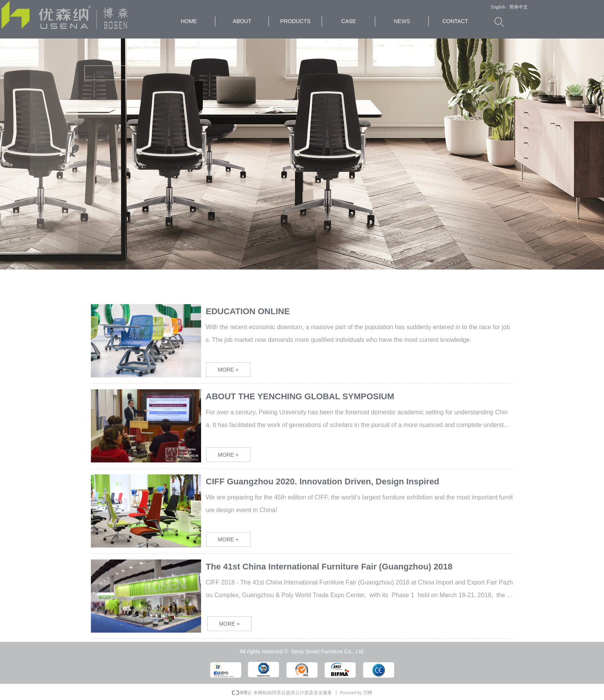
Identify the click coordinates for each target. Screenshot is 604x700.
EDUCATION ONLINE (248, 311)
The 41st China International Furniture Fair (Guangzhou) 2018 (329, 567)
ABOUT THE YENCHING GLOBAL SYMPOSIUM (300, 396)
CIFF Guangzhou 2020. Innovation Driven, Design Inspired (322, 481)
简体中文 (518, 7)
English (498, 7)
